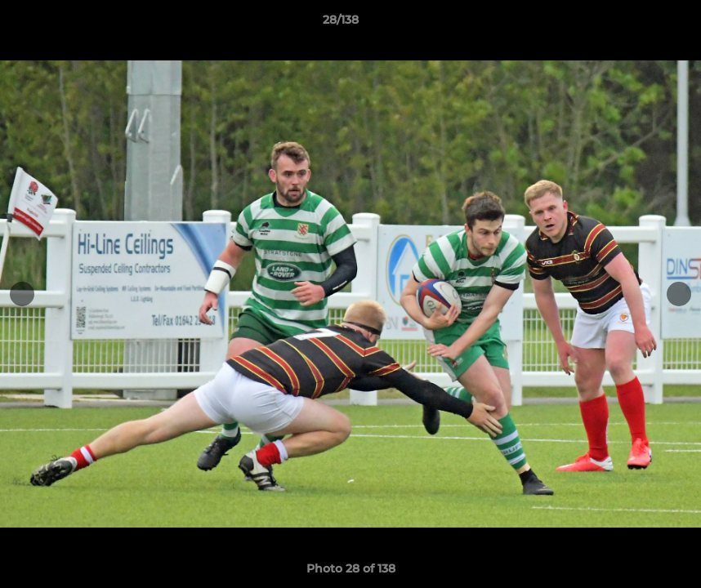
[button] (632, 24)
